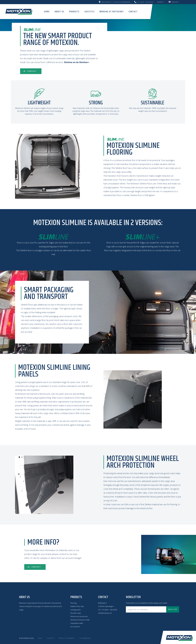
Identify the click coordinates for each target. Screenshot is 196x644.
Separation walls (77, 623)
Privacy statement (67, 638)
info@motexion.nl (105, 613)
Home (47, 12)
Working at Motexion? (112, 12)
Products (74, 12)
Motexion (19, 12)
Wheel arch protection (79, 616)
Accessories (75, 627)
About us (59, 12)
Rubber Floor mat (77, 606)
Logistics (90, 12)
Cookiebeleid (85, 638)
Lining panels (75, 610)
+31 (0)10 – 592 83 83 (109, 610)
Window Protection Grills (80, 620)
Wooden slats (76, 613)
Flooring (73, 603)
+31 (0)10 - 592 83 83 (145, 2)
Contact (133, 12)
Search (144, 12)
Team (40, 638)
